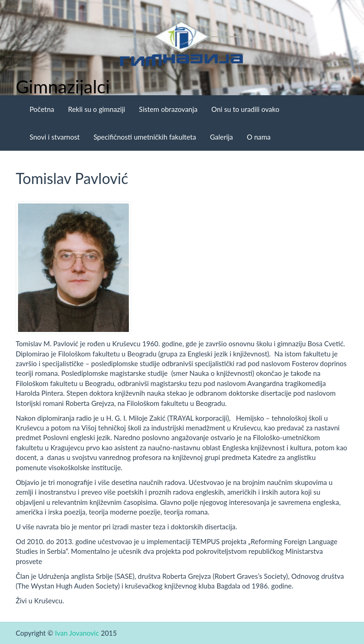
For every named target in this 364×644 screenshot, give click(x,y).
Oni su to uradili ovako (246, 109)
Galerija (221, 137)
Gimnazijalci (63, 86)
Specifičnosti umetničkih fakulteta (145, 137)
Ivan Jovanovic (77, 633)
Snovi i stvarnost (55, 137)
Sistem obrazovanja (168, 109)
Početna (42, 109)
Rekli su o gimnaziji (97, 109)
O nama (258, 137)
